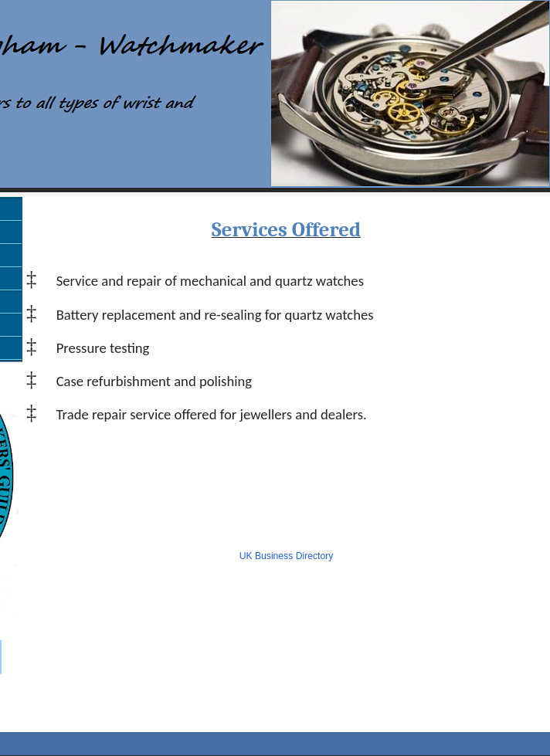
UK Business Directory (287, 556)
